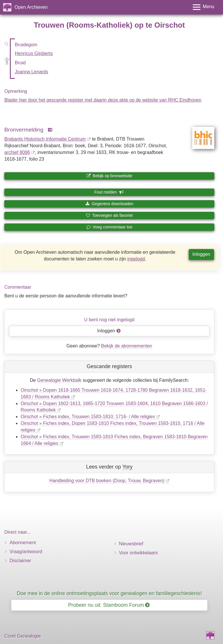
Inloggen (201, 254)
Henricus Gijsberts (34, 53)
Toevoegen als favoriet (109, 215)
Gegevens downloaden (109, 204)
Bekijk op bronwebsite (109, 176)
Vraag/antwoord (26, 552)
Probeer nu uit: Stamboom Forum (109, 605)
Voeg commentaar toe (109, 227)
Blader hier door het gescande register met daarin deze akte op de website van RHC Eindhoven (103, 100)
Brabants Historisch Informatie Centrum (45, 139)
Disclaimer (20, 561)
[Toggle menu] (204, 7)
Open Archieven (31, 7)
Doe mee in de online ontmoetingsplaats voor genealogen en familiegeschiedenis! (109, 593)
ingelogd (136, 259)
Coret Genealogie (23, 636)
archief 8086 (17, 152)
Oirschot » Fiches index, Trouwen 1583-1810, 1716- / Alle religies (88, 417)
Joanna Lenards (32, 72)
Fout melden (109, 192)
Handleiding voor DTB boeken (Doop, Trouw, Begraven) (107, 481)
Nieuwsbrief (131, 544)
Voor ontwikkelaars (139, 553)
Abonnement (23, 543)
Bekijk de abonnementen (127, 346)
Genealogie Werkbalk (59, 380)
